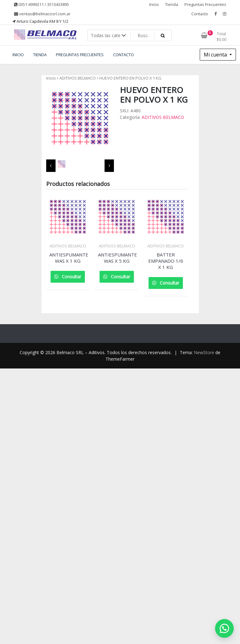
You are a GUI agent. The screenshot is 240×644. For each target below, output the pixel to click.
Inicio (154, 4)
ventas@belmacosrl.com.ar (42, 14)
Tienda (172, 4)
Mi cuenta (216, 55)
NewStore (204, 352)
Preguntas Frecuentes (205, 4)
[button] (224, 628)
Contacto (200, 14)
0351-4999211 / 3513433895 (42, 4)
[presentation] (51, 166)
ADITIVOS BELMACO (78, 78)
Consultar (71, 277)
